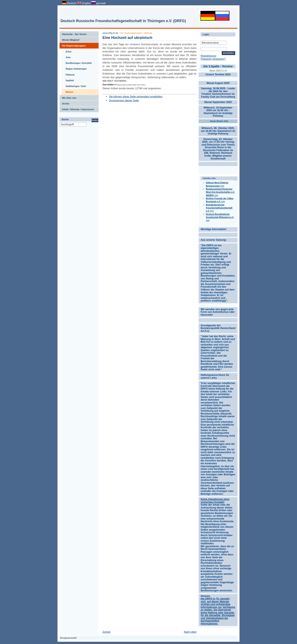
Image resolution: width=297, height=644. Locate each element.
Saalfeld (68, 80)
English (84, 3)
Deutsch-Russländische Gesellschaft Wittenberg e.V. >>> (220, 217)
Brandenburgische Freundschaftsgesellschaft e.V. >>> (219, 208)
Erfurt (66, 51)
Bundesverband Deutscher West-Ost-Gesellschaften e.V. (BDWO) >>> (220, 192)
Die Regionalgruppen (73, 45)
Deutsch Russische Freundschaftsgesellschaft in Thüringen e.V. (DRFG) (123, 21)
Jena (66, 56)
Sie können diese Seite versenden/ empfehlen (136, 97)
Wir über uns (68, 97)
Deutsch (70, 3)
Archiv (64, 103)
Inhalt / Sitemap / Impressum (77, 108)
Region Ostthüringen (74, 68)
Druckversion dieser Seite (124, 100)
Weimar (67, 91)
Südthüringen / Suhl (74, 85)
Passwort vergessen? (213, 59)
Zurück (106, 632)
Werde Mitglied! (70, 39)
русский (98, 3)
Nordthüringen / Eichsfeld (77, 62)
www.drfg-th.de (110, 33)
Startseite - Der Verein (73, 33)
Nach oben (190, 632)
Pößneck (68, 74)
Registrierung (208, 56)
